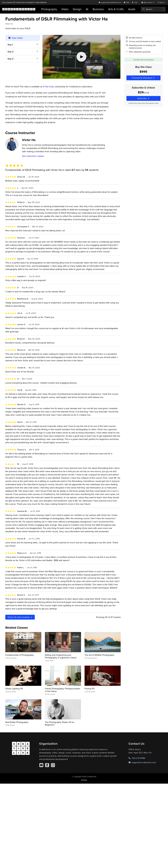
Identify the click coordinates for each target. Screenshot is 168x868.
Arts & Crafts (116, 9)
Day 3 (10, 59)
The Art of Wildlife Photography (99, 655)
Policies (84, 780)
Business (98, 9)
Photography (49, 9)
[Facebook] (47, 765)
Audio (132, 9)
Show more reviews (20, 617)
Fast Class (49, 86)
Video (65, 9)
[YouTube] (41, 765)
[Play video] (81, 57)
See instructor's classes (33, 156)
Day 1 (10, 44)
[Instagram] (53, 765)
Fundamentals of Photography (20, 655)
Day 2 (11, 52)
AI (87, 9)
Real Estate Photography (17, 722)
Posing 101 (89, 689)
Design (77, 9)
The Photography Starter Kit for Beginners (60, 723)
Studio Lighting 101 (14, 689)
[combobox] (153, 9)
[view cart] (135, 2)
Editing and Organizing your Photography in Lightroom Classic (61, 656)
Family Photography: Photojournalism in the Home (63, 690)
